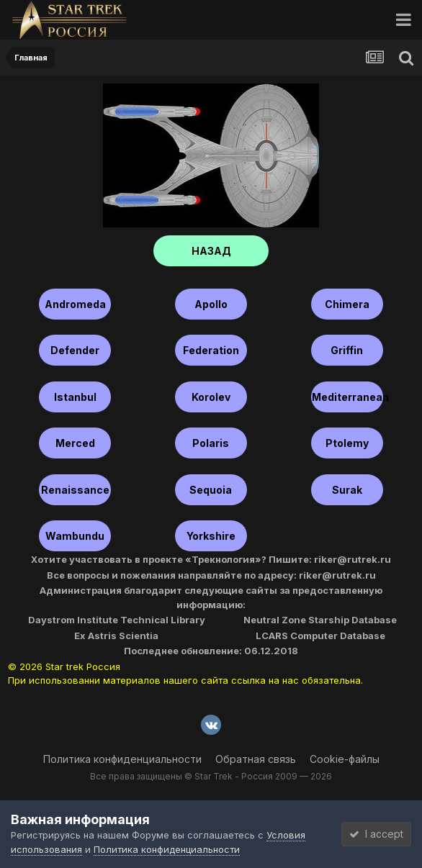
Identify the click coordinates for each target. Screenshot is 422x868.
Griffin (347, 350)
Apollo (211, 304)
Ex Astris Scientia (116, 636)
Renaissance (75, 490)
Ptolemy (347, 443)
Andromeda (75, 304)
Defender (75, 350)
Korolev (211, 397)
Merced (75, 443)
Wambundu (75, 536)
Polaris (211, 443)
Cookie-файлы (345, 759)
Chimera (347, 304)
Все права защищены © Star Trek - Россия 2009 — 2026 (211, 776)
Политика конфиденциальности (122, 759)
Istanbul (75, 397)
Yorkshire (211, 536)
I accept (376, 834)
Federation (211, 350)
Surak (347, 490)
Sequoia (211, 490)
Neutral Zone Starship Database (320, 620)
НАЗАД (211, 251)
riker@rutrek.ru (353, 559)
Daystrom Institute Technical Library (117, 620)
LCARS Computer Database (320, 636)
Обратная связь (256, 759)
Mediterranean (347, 397)
